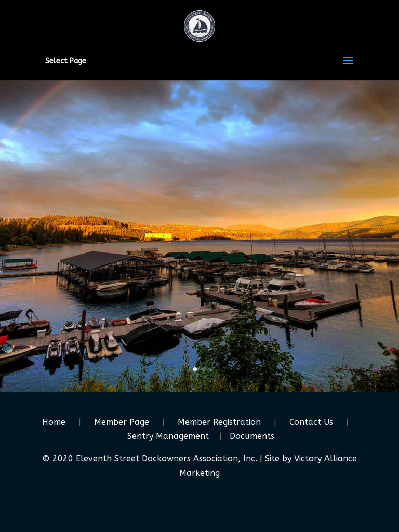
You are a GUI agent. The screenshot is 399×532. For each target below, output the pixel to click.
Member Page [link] (122, 422)
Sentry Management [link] (168, 436)
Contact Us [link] (311, 422)
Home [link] (54, 422)
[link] (199, 25)
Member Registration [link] (219, 422)
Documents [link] (252, 436)
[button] (348, 68)
